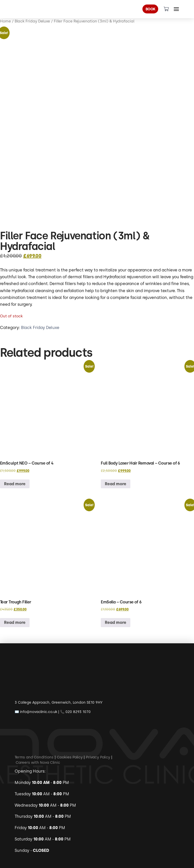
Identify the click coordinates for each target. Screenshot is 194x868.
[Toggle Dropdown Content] (166, 9)
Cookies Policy (70, 757)
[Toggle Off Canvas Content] (176, 9)
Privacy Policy (98, 757)
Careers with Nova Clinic (38, 762)
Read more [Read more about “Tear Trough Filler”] (15, 622)
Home (5, 21)
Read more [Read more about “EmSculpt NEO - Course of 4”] (15, 484)
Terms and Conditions (34, 757)
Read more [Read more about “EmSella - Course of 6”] (116, 622)
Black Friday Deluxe (40, 328)
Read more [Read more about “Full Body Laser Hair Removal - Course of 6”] (116, 484)
